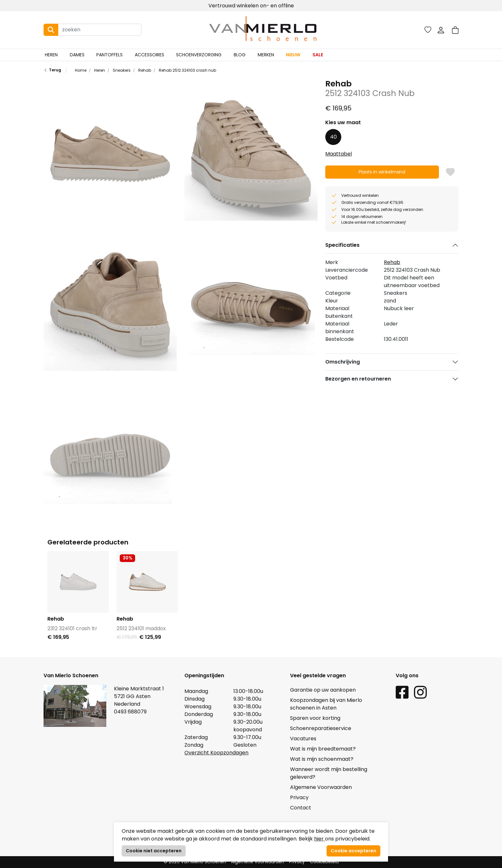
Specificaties (342, 245)
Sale (318, 55)
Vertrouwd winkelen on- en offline (251, 6)
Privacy (299, 797)
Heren (51, 55)
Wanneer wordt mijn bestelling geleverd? (329, 773)
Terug (52, 70)
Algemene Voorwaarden (321, 787)
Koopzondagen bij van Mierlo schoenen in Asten (326, 704)
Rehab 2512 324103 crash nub (187, 70)
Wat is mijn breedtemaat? (323, 749)
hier (320, 839)
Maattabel (339, 154)
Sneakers (121, 70)
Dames (77, 55)
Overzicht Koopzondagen (216, 753)
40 (333, 137)
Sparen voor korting (315, 718)
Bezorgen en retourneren (358, 379)
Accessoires (150, 55)
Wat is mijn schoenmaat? (322, 759)
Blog (240, 55)
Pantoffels (109, 55)
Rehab (144, 70)
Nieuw (293, 55)
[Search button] (51, 30)
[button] (455, 30)
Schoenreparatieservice (321, 728)
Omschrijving (343, 362)
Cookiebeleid (324, 862)
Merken (266, 55)
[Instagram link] (420, 692)
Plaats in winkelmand (382, 174)
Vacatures (303, 739)
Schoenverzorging (199, 55)
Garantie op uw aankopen (323, 690)
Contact (301, 808)
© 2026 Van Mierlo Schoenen (195, 862)
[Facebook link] (402, 692)
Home (81, 70)
